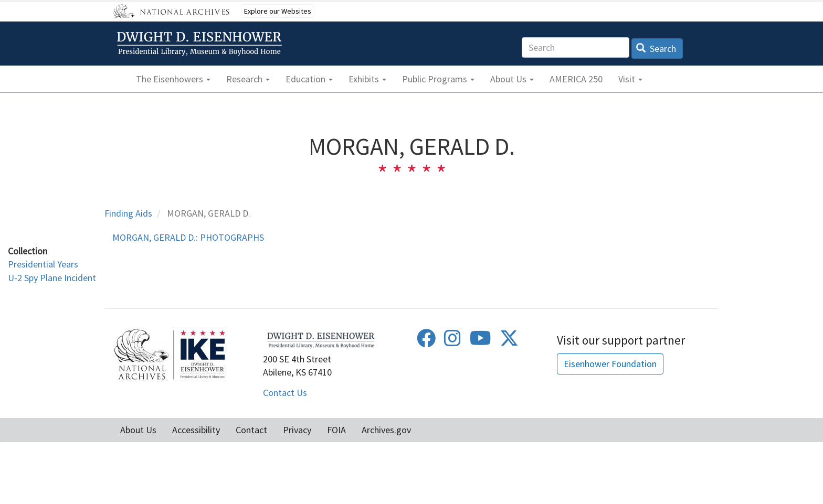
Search (656, 49)
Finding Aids (128, 213)
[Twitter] (509, 342)
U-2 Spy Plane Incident (52, 278)
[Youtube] (481, 342)
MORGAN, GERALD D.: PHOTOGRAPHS (188, 237)
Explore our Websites (278, 11)
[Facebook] (426, 342)
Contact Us (285, 393)
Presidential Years (43, 264)
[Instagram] (452, 342)
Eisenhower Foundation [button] (610, 364)
